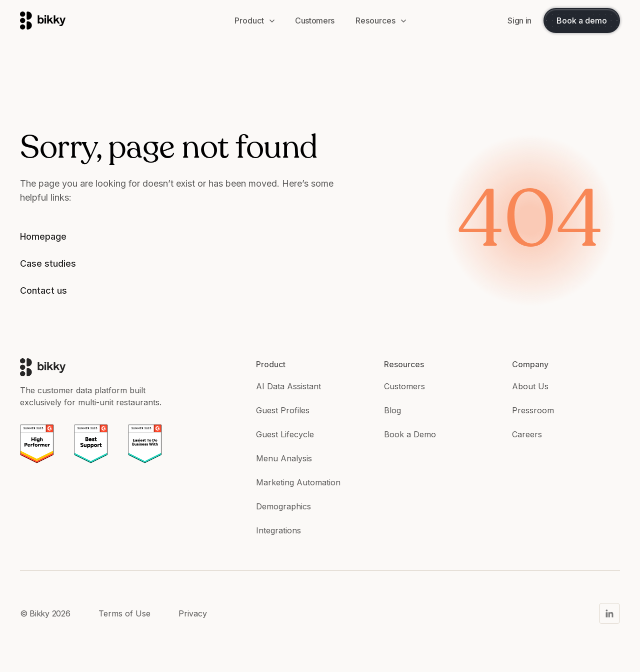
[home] (117, 21)
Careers (527, 434)
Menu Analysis (284, 458)
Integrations (278, 530)
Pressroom (533, 410)
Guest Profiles (283, 410)
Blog (392, 410)
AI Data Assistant (288, 386)
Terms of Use (124, 613)
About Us (530, 386)
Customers (404, 386)
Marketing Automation (298, 482)
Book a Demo (410, 434)
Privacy (193, 613)
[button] (254, 21)
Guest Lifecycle (285, 434)
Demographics (283, 506)
